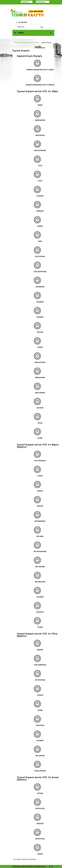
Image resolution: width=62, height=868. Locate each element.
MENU (33, 33)
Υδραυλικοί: (25, 2)
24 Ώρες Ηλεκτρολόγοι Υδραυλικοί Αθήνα (26, 43)
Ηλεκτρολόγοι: (41, 2)
